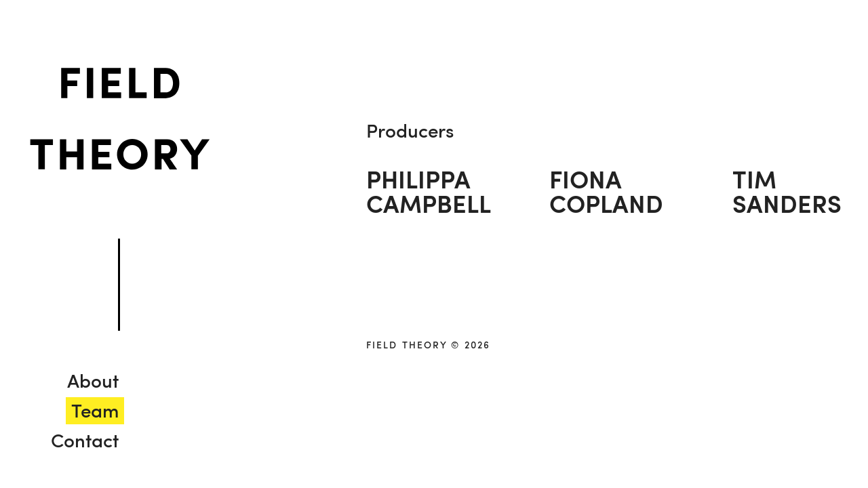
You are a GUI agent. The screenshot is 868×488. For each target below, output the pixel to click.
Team (95, 410)
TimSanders (787, 191)
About (93, 380)
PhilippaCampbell (429, 191)
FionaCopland (606, 191)
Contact (85, 440)
